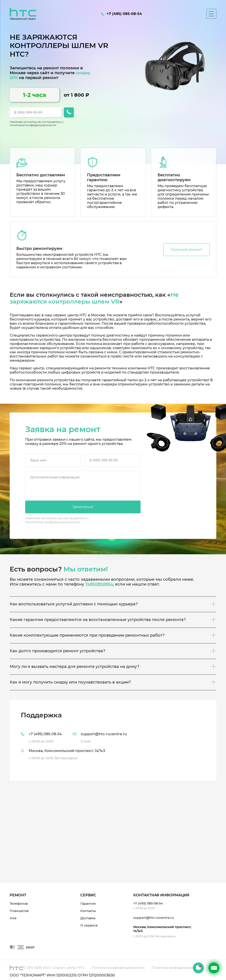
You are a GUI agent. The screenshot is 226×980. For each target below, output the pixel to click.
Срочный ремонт (186, 250)
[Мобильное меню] (211, 14)
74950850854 (99, 584)
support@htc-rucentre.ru (154, 918)
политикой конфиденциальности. (33, 125)
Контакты (88, 911)
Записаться (83, 507)
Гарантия (88, 904)
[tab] (113, 741)
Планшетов (19, 911)
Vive (13, 918)
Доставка (88, 918)
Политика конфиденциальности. (118, 968)
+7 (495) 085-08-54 (148, 903)
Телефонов (19, 904)
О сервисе (89, 925)
